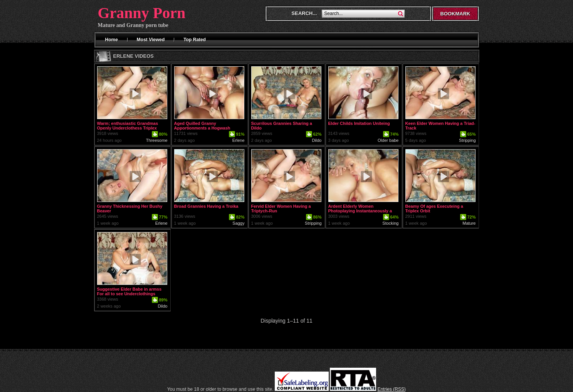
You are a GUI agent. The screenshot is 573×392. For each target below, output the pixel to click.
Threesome (157, 140)
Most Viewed (151, 40)
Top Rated (195, 40)
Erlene (239, 140)
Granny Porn (142, 13)
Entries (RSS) (392, 389)
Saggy (238, 223)
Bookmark (455, 14)
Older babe (388, 140)
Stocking (390, 223)
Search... (304, 13)
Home (112, 40)
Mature (469, 223)
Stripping (467, 140)
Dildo (317, 140)
